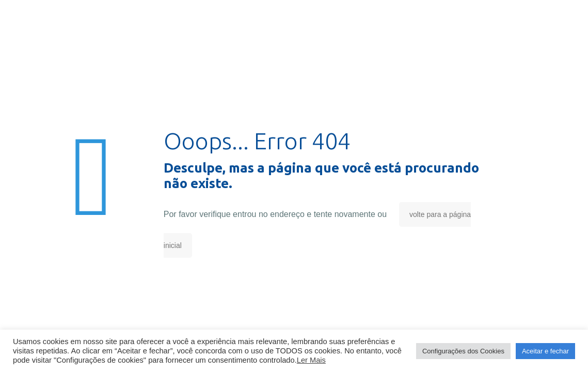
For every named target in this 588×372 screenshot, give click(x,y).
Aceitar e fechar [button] (545, 351)
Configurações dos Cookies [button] (463, 351)
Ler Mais (311, 360)
